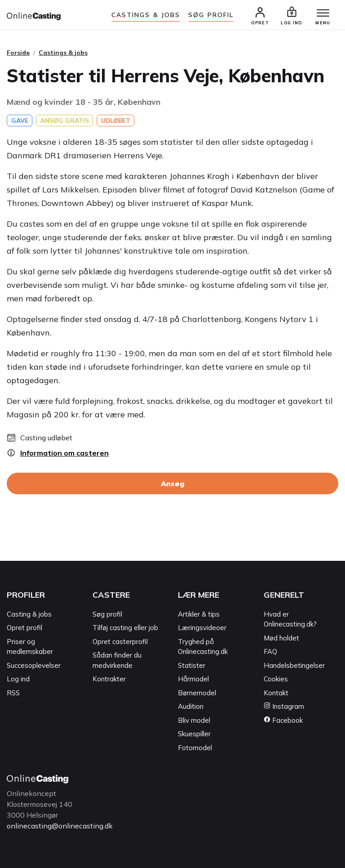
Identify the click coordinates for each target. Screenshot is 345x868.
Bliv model (194, 720)
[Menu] (323, 13)
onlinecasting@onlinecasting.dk (60, 826)
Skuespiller (194, 734)
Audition (191, 707)
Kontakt (276, 693)
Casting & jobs (29, 614)
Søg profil (107, 614)
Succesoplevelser (34, 665)
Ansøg (173, 484)
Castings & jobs (146, 15)
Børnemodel (197, 693)
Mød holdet (281, 638)
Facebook (283, 720)
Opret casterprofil (120, 642)
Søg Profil (211, 15)
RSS (13, 693)
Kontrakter (109, 679)
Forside (18, 53)
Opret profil (24, 628)
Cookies (276, 679)
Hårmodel (193, 679)
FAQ (270, 652)
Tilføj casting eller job (125, 628)
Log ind (18, 679)
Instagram (284, 707)
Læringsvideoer (202, 628)
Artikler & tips (199, 614)
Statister (192, 665)
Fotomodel (195, 748)
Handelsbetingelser (294, 665)
